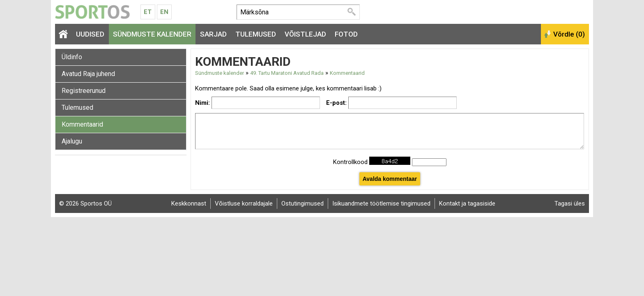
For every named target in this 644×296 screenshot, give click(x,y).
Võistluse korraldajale (244, 203)
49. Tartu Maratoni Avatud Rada (287, 73)
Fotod (346, 34)
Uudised (90, 34)
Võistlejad (305, 34)
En (164, 12)
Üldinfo (72, 57)
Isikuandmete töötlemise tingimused (381, 203)
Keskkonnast (189, 203)
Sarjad (213, 34)
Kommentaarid (82, 124)
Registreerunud (84, 91)
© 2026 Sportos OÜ (85, 203)
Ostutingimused (302, 203)
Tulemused (256, 34)
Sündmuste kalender (152, 34)
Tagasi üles (570, 203)
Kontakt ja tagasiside (467, 203)
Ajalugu (72, 141)
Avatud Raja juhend (88, 74)
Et (148, 12)
